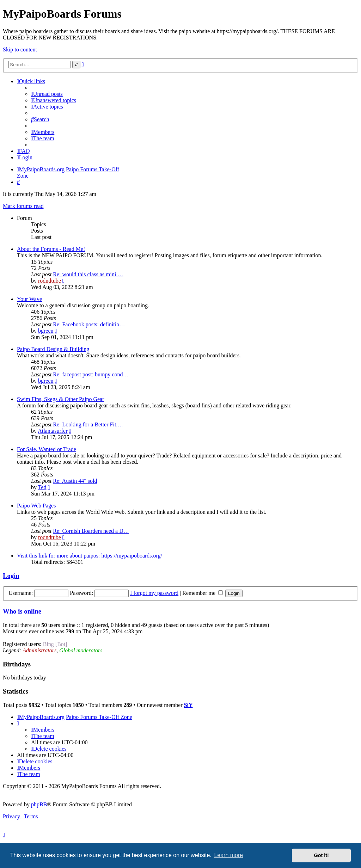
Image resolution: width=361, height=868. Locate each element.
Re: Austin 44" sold (75, 481)
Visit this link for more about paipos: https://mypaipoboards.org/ (90, 556)
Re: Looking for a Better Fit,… (88, 424)
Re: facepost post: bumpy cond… (91, 374)
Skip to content (20, 50)
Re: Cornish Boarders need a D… (91, 531)
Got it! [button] (322, 855)
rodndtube (50, 281)
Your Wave (29, 299)
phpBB (39, 804)
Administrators (39, 650)
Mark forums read (23, 206)
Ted (42, 487)
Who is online (22, 611)
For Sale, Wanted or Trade (47, 449)
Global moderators (81, 650)
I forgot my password (154, 593)
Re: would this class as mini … (88, 274)
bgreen (46, 331)
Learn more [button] (228, 855)
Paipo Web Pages (36, 506)
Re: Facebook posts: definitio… (89, 324)
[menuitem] (47, 94)
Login (11, 576)
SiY (188, 705)
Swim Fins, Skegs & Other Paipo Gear (61, 399)
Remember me (203, 593)
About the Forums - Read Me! (51, 249)
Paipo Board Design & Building (53, 349)
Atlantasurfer (53, 431)
